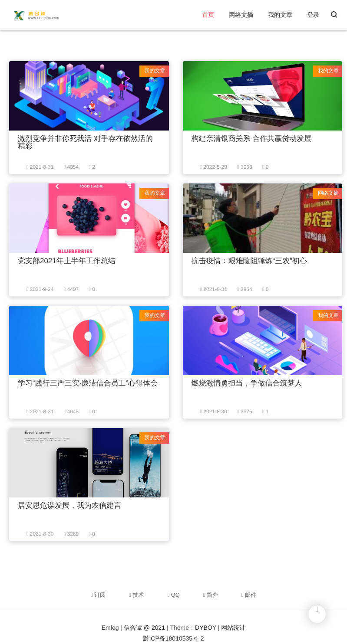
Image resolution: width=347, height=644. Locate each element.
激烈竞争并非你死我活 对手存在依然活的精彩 (85, 142)
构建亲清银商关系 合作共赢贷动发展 (252, 139)
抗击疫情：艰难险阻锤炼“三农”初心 (249, 261)
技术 (136, 595)
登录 (313, 15)
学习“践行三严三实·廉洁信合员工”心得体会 (88, 383)
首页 (208, 15)
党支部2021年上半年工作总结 (67, 261)
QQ (173, 595)
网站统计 (233, 628)
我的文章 (280, 15)
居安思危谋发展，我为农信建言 (69, 505)
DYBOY (206, 628)
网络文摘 (241, 15)
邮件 (249, 595)
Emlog (110, 628)
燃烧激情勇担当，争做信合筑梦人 (247, 383)
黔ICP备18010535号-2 (173, 638)
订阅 (98, 595)
